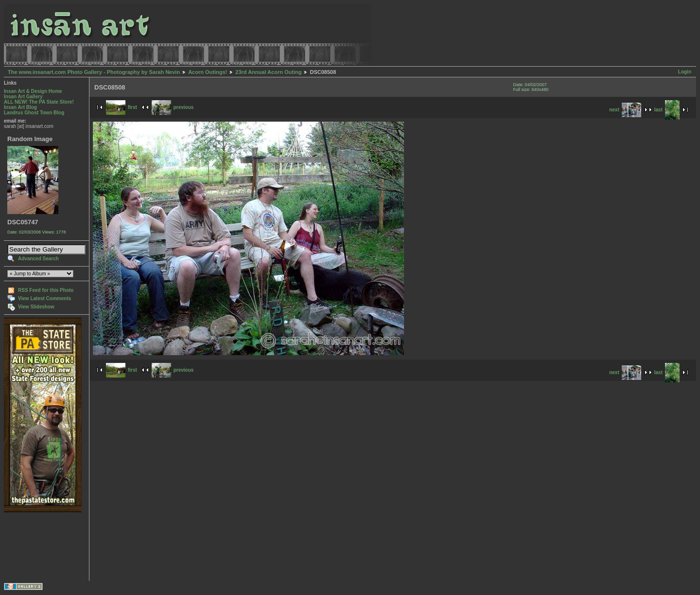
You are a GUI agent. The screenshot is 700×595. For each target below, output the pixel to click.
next (625, 110)
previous (173, 107)
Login (685, 72)
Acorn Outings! (208, 72)
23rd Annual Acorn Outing (268, 72)
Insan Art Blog (20, 107)
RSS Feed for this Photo (46, 290)
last (667, 110)
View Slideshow (36, 307)
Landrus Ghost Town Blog (34, 113)
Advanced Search (38, 259)
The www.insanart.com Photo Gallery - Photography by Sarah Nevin (94, 72)
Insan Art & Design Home (33, 91)
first (122, 107)
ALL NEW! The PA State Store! (39, 102)
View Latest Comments (44, 298)
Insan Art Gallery (23, 97)
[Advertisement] (34, 547)
